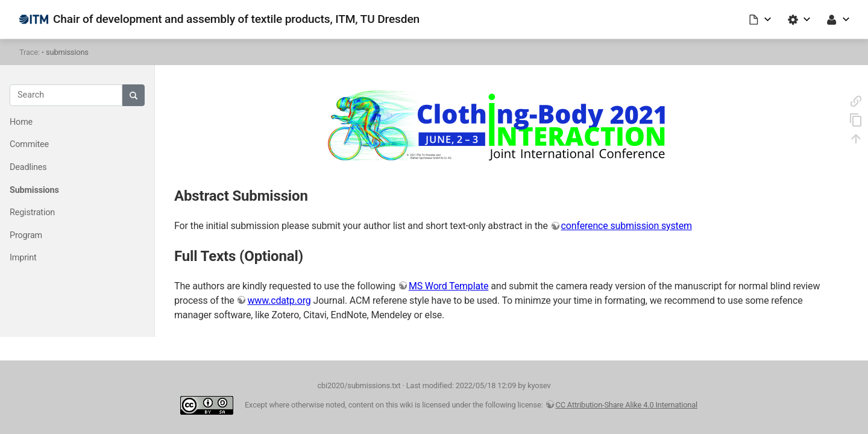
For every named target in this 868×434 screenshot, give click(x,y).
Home (21, 122)
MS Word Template (449, 286)
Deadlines (28, 167)
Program (26, 235)
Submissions (34, 190)
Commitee (29, 144)
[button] (761, 19)
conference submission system (627, 226)
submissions (67, 52)
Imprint (23, 258)
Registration (32, 212)
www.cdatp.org (279, 300)
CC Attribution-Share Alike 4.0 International (627, 405)
